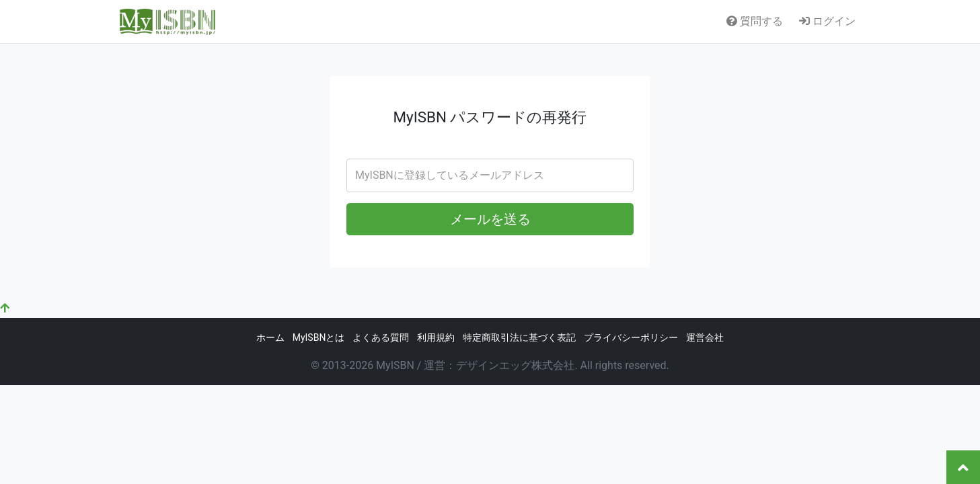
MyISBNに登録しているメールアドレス (450, 175)
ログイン (827, 21)
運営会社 (705, 337)
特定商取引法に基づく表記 (519, 337)
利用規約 (436, 337)
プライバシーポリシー (631, 337)
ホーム (270, 337)
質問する (755, 21)
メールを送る (490, 219)
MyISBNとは (319, 337)
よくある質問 (381, 337)
